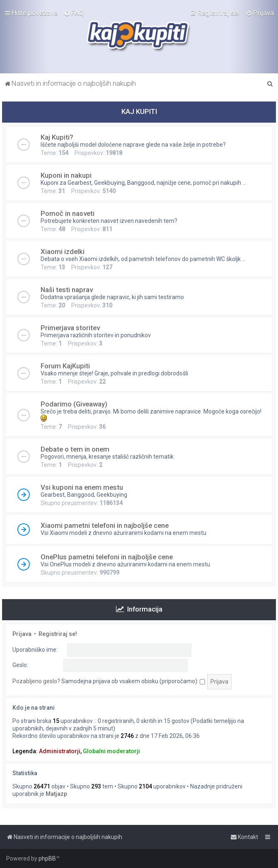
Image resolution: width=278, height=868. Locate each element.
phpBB (47, 858)
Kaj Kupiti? (57, 137)
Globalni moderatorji (111, 751)
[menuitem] (74, 13)
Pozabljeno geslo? (36, 681)
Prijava (22, 634)
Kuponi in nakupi (66, 175)
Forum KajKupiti (65, 366)
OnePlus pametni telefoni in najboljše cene (107, 557)
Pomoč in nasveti (68, 213)
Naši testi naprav (67, 290)
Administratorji (60, 751)
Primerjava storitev (70, 328)
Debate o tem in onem (75, 449)
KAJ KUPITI (139, 111)
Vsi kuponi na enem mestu (82, 487)
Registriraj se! (58, 634)
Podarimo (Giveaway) (74, 404)
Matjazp (56, 794)
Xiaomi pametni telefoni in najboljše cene (105, 525)
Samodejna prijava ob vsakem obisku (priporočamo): (133, 681)
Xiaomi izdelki (63, 251)
